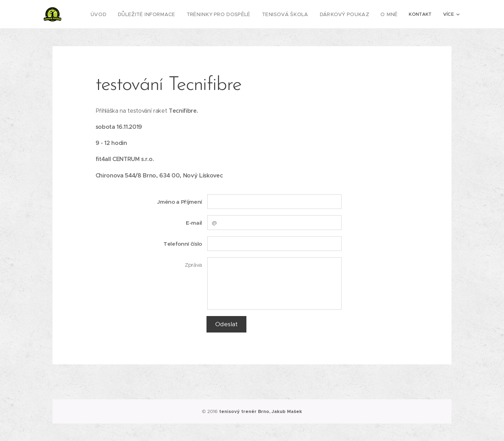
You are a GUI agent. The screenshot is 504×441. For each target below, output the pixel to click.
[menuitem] (121, 14)
